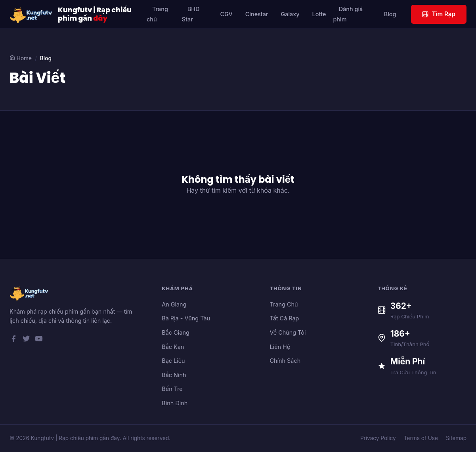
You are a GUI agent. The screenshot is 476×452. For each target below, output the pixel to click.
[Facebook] (13, 340)
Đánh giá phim (348, 14)
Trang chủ (157, 14)
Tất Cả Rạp (285, 318)
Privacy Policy (378, 438)
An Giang (174, 304)
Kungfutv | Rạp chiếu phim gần (95, 14)
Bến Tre (172, 389)
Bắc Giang (175, 332)
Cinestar (257, 14)
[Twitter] (26, 340)
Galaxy (290, 14)
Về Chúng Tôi (288, 332)
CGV (227, 14)
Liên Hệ (280, 347)
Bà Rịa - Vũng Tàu (186, 318)
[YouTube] (39, 340)
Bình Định (175, 403)
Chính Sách (285, 361)
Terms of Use (421, 438)
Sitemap (456, 438)
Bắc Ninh (174, 375)
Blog (390, 14)
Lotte (319, 14)
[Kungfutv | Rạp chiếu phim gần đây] (31, 14)
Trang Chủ (284, 304)
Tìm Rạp (439, 14)
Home (21, 58)
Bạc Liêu (173, 361)
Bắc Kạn (173, 347)
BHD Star (191, 14)
